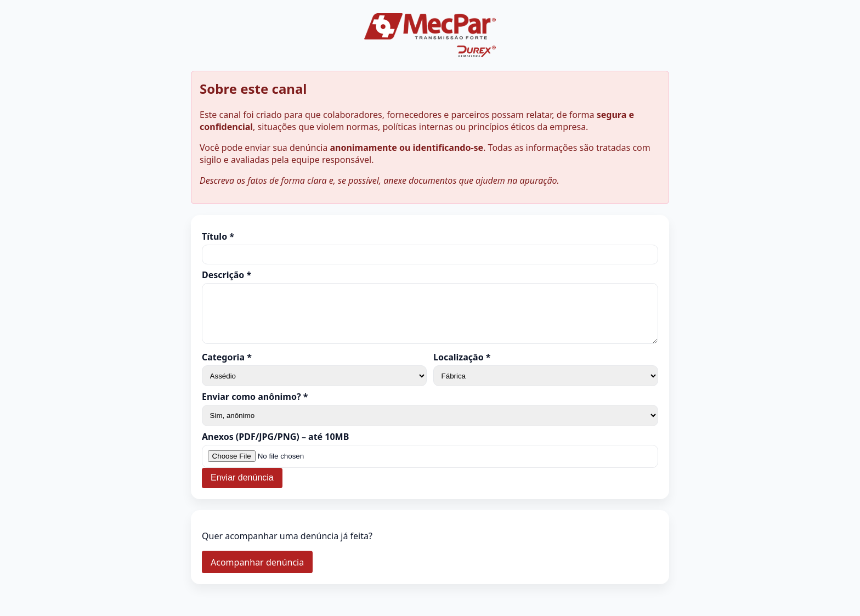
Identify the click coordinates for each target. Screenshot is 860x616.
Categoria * (227, 367)
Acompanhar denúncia (257, 572)
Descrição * (227, 275)
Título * (218, 236)
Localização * (462, 367)
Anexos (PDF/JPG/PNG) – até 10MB (275, 447)
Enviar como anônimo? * (255, 406)
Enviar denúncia (242, 487)
